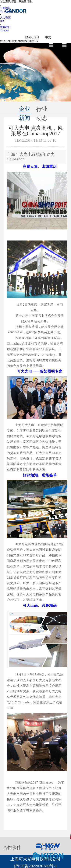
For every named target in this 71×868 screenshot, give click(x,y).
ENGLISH (32, 37)
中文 (48, 37)
